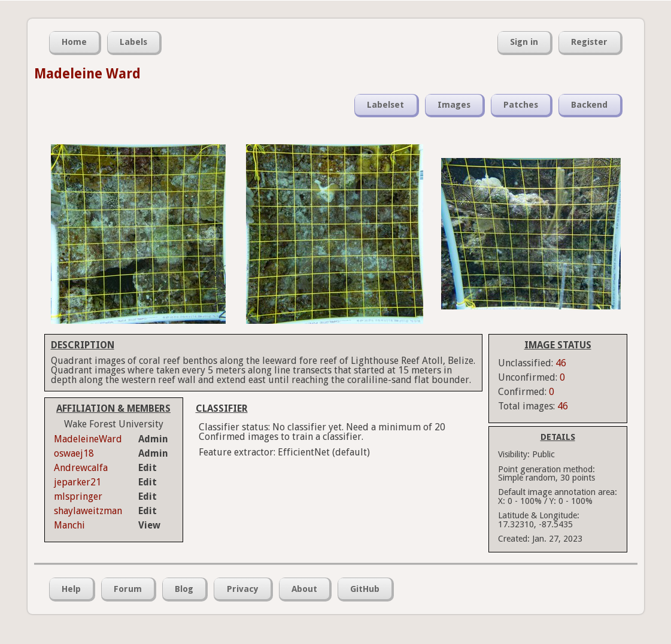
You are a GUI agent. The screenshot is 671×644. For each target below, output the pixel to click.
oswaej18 (74, 453)
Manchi (69, 525)
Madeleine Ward (87, 74)
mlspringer (78, 496)
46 (561, 363)
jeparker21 (78, 482)
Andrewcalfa (81, 468)
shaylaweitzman (88, 511)
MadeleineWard (88, 439)
